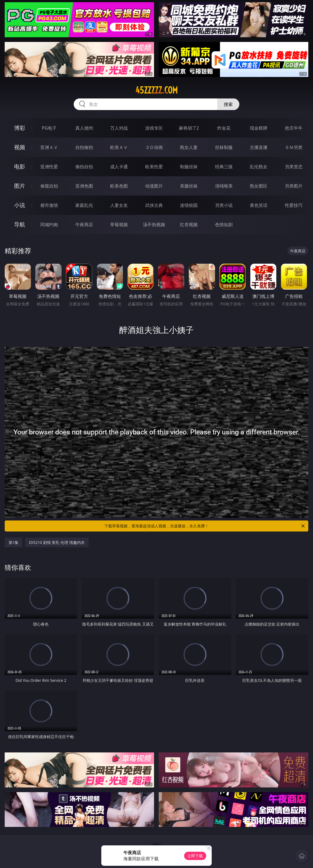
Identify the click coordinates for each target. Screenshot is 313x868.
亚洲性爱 (49, 167)
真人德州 (84, 128)
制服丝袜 (189, 167)
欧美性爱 (154, 167)
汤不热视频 (154, 225)
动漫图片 (154, 186)
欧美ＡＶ (119, 147)
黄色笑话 (259, 205)
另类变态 (294, 167)
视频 (20, 147)
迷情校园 (189, 205)
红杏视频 (189, 225)
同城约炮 (49, 225)
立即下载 (195, 856)
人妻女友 (119, 205)
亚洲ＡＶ (49, 147)
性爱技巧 (294, 205)
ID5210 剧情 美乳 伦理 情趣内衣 (57, 542)
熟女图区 (259, 186)
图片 (20, 186)
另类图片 (294, 186)
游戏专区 (154, 128)
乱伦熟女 (259, 167)
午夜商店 (84, 225)
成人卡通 (119, 167)
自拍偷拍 (84, 147)
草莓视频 (119, 225)
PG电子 (49, 128)
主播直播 (259, 147)
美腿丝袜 (189, 186)
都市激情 (49, 205)
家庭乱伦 (84, 205)
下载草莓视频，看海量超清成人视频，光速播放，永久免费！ (205, 526)
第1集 (14, 542)
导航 (20, 224)
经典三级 (224, 167)
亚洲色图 (84, 186)
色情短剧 (224, 225)
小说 (20, 205)
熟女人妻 (189, 147)
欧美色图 (119, 186)
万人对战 (119, 128)
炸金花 (224, 128)
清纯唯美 (224, 186)
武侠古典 (154, 205)
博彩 (20, 128)
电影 (20, 166)
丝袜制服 (224, 147)
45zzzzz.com (156, 90)
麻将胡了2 (189, 128)
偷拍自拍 (84, 167)
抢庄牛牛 (294, 128)
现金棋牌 (259, 128)
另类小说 (224, 205)
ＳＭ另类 (294, 147)
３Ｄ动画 (154, 147)
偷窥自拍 (49, 186)
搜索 (228, 104)
